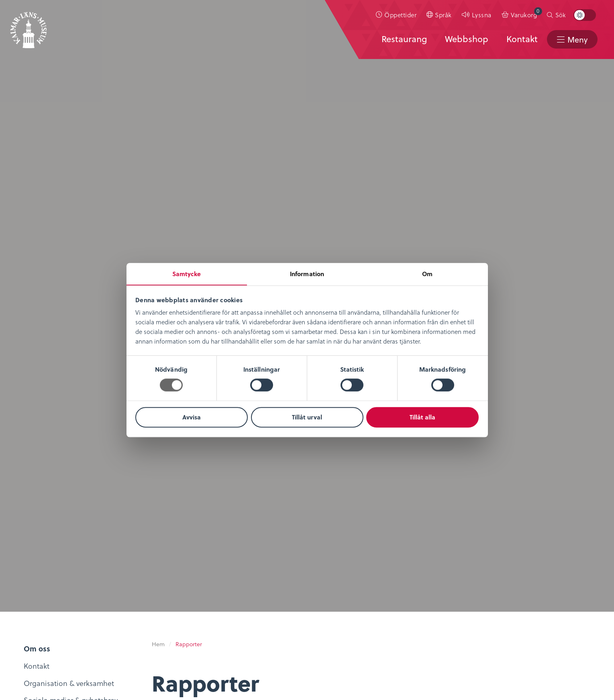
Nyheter (31, 550)
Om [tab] (427, 274)
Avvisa (192, 417)
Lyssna (482, 15)
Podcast (129, 573)
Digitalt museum (144, 549)
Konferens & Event (244, 574)
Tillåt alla (422, 417)
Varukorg (526, 13)
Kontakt (521, 39)
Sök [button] (560, 15)
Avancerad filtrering (226, 104)
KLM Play (131, 561)
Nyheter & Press (436, 574)
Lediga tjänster (43, 562)
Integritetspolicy (339, 539)
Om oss (31, 539)
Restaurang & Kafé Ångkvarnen (245, 591)
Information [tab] (307, 274)
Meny (577, 40)
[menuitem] (396, 15)
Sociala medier (435, 550)
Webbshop (466, 39)
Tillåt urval (307, 417)
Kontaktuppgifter (439, 539)
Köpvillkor (329, 550)
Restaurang (403, 39)
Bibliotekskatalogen (149, 585)
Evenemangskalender (250, 562)
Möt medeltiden (143, 596)
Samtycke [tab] (187, 274)
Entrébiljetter (236, 550)
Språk (443, 15)
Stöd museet (431, 562)
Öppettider (400, 15)
